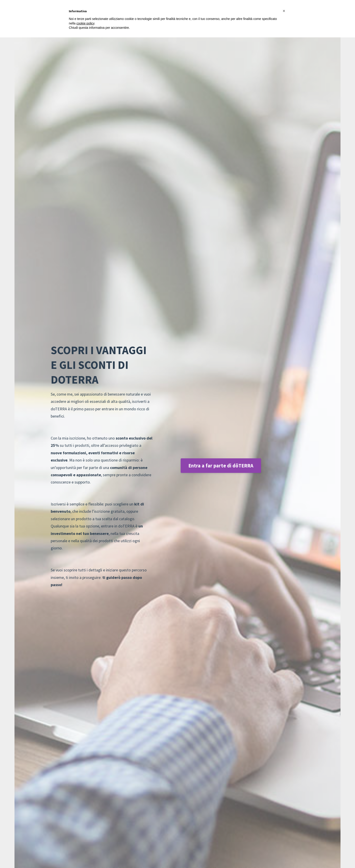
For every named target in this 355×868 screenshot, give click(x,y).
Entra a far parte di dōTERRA (221, 466)
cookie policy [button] (85, 23)
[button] (284, 11)
